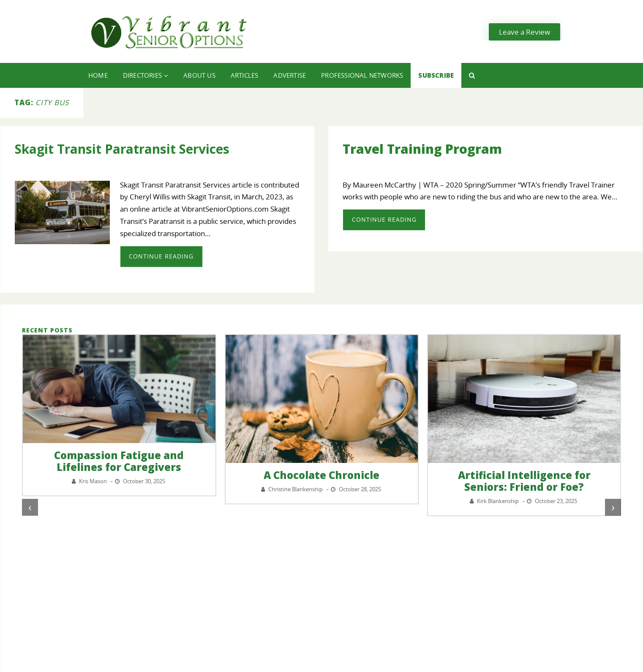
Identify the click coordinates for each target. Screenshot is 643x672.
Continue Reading (161, 256)
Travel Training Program (422, 149)
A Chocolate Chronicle (321, 475)
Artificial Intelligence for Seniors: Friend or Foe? (524, 481)
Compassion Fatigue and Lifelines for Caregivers (119, 461)
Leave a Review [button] (524, 32)
